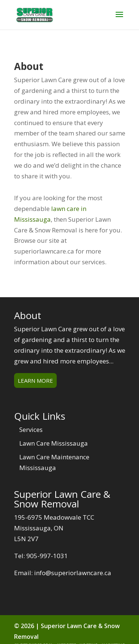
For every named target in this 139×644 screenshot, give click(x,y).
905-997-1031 (47, 556)
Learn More (35, 380)
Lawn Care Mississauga (54, 443)
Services (31, 430)
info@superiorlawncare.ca (73, 573)
